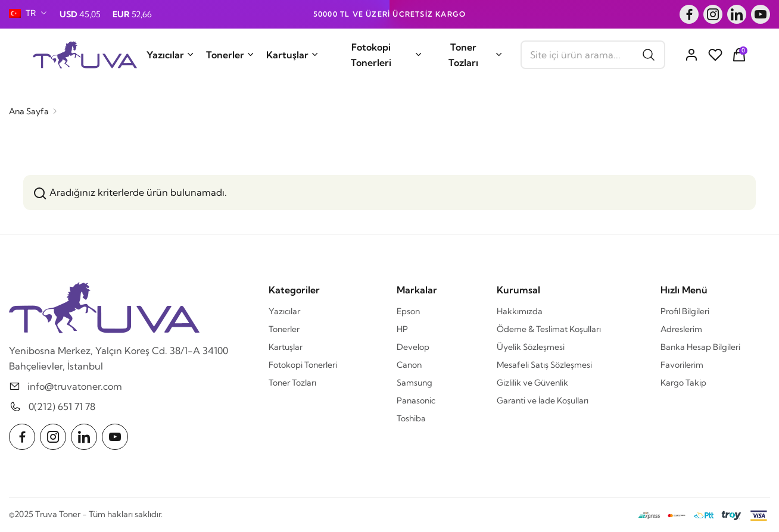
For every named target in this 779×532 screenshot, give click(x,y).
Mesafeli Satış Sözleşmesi (544, 365)
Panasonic (416, 400)
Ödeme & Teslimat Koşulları (549, 329)
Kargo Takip (683, 383)
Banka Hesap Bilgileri (700, 347)
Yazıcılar (170, 55)
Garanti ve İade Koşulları (543, 400)
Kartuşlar (292, 55)
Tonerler (230, 55)
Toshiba (411, 418)
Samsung (415, 383)
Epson (408, 311)
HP (402, 329)
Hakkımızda (520, 311)
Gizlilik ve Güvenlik (532, 383)
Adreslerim (681, 329)
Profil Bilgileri (685, 311)
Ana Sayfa (29, 111)
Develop (413, 347)
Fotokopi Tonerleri (387, 55)
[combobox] (28, 13)
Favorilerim (682, 365)
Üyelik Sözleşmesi (531, 347)
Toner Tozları (476, 55)
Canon (409, 365)
